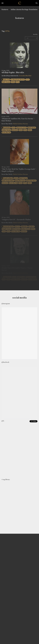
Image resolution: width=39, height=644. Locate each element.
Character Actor (21, 128)
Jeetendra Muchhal (25, 76)
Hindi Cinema (6, 82)
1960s (21, 130)
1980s (13, 82)
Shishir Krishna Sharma (20, 124)
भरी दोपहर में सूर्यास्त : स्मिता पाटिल (13, 73)
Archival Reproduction (18, 80)
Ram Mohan (7, 128)
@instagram (6, 304)
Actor (28, 80)
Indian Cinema (6, 130)
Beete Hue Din (6, 132)
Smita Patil (6, 80)
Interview (15, 130)
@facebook (5, 362)
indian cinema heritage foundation (24, 9)
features (5, 9)
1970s (18, 82)
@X (3, 421)
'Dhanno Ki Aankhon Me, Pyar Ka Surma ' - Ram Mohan (18, 120)
